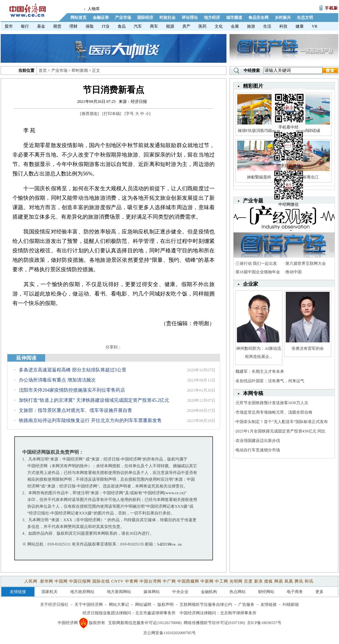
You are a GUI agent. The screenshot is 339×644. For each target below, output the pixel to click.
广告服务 (246, 605)
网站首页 (79, 18)
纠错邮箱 (291, 605)
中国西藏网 (188, 581)
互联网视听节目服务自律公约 (206, 605)
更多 (319, 592)
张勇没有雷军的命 (308, 348)
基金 (41, 26)
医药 (203, 26)
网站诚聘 (143, 605)
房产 (186, 26)
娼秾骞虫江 (308, 177)
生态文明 (305, 18)
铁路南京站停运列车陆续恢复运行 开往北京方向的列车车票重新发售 (90, 421)
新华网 (47, 581)
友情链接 (269, 605)
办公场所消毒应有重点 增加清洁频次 (57, 380)
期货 (57, 26)
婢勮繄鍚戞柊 (259, 177)
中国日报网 (80, 581)
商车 (154, 26)
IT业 (106, 26)
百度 (248, 581)
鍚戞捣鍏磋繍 (308, 131)
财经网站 (266, 592)
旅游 (251, 26)
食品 (122, 26)
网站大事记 (119, 605)
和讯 (309, 581)
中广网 (169, 581)
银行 (25, 26)
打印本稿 (112, 114)
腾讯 (299, 581)
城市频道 (234, 18)
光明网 (236, 581)
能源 (170, 26)
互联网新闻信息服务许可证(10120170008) (145, 623)
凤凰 (289, 581)
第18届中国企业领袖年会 (258, 272)
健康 (300, 26)
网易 (279, 581)
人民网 (32, 581)
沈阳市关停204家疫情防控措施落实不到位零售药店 (72, 390)
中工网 (222, 581)
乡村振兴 (283, 18)
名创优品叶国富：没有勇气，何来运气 (270, 381)
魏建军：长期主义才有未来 (260, 371)
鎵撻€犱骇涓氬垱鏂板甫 (259, 131)
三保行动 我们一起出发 (256, 263)
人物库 (94, 9)
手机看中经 (289, 102)
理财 (73, 26)
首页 (43, 71)
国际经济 (145, 18)
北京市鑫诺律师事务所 (155, 613)
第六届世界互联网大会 (306, 263)
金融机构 (209, 592)
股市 (9, 26)
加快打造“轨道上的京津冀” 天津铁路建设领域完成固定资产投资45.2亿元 (94, 400)
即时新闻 (80, 71)
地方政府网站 (82, 592)
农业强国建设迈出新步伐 (258, 441)
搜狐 (269, 581)
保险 (90, 26)
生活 (267, 26)
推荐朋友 (90, 114)
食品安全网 (258, 18)
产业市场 (123, 18)
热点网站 (238, 592)
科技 (283, 26)
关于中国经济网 (89, 605)
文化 (219, 26)
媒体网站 (152, 592)
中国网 (61, 581)
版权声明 (165, 605)
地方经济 (212, 18)
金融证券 (101, 18)
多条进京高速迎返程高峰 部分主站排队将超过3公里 (73, 370)
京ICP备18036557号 (264, 623)
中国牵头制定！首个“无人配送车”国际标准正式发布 (282, 422)
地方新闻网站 (119, 592)
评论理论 (190, 18)
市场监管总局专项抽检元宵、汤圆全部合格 (274, 412)
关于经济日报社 (54, 605)
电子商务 (295, 592)
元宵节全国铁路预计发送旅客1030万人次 (272, 403)
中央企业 (180, 592)
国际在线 (101, 581)
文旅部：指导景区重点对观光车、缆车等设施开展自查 (75, 410)
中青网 (132, 581)
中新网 (207, 581)
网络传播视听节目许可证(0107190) (214, 623)
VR (315, 26)
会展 (235, 26)
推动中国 (294, 272)
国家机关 (50, 592)
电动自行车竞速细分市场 (258, 450)
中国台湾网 (150, 581)
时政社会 (167, 18)
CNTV (117, 581)
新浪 (258, 581)
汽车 (138, 26)
